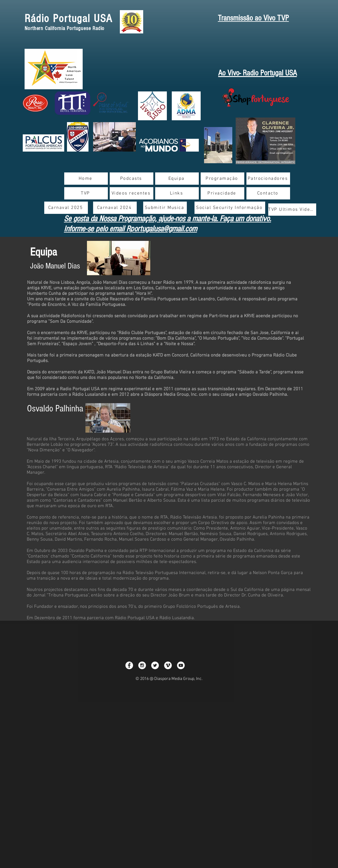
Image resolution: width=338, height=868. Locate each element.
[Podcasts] (132, 179)
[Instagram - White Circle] (142, 665)
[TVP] (86, 193)
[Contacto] (268, 193)
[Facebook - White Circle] (129, 665)
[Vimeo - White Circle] (168, 665)
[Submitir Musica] (165, 208)
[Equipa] (177, 179)
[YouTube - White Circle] (181, 665)
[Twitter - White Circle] (155, 665)
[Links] (177, 193)
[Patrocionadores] (268, 179)
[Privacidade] (222, 193)
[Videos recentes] (132, 193)
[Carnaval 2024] (115, 208)
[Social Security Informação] (230, 208)
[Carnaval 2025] (66, 208)
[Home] (86, 179)
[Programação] (222, 179)
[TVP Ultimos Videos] (292, 210)
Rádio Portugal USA (69, 19)
